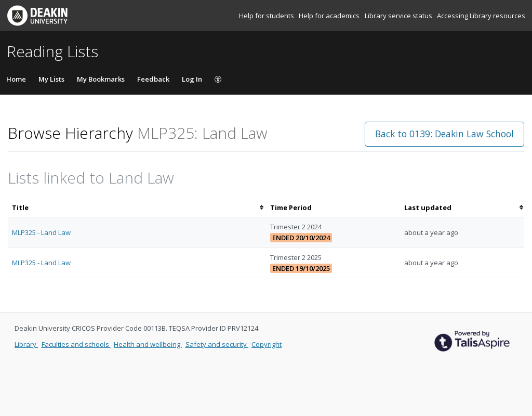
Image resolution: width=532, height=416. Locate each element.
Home (16, 79)
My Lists (51, 79)
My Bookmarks (101, 79)
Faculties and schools (76, 344)
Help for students (267, 16)
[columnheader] (137, 208)
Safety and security (217, 344)
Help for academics (330, 16)
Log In (192, 79)
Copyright (267, 344)
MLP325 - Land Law (41, 232)
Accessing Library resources (481, 16)
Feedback (153, 79)
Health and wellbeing (148, 344)
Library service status (399, 16)
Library (26, 344)
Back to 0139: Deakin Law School (444, 134)
